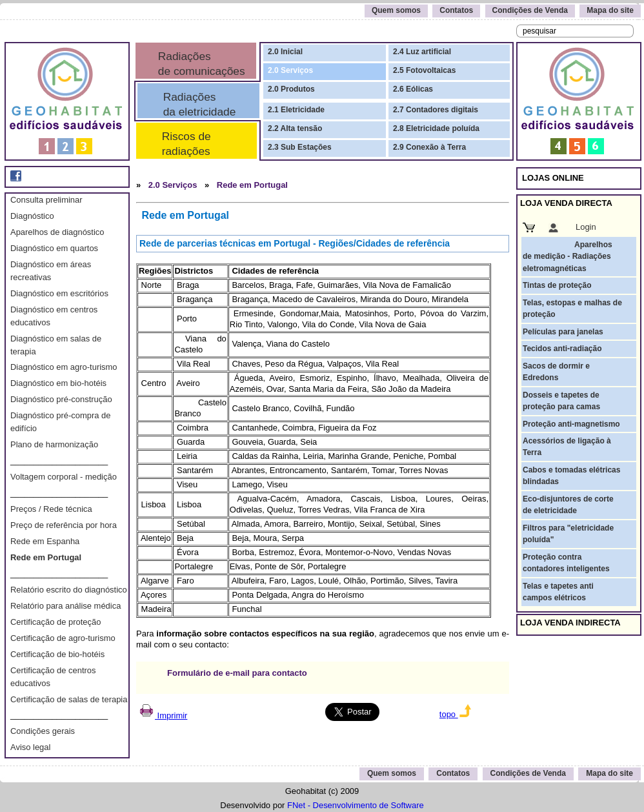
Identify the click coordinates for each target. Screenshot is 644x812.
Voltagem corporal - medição (64, 477)
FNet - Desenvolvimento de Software (356, 805)
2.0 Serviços (290, 70)
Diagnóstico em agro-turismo (64, 367)
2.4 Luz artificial (422, 52)
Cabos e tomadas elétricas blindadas (571, 476)
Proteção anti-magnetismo (571, 424)
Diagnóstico (32, 216)
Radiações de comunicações (200, 64)
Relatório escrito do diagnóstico (69, 590)
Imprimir (163, 716)
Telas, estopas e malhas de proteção (572, 309)
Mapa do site (610, 10)
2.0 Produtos (291, 89)
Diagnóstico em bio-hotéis (58, 383)
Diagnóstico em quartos (54, 248)
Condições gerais (43, 731)
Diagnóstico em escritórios (59, 293)
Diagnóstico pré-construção (61, 399)
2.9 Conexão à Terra (429, 147)
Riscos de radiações (183, 144)
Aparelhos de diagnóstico (57, 232)
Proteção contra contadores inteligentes (566, 563)
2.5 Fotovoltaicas (424, 70)
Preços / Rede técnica (51, 509)
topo (455, 714)
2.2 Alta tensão (295, 128)
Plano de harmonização (54, 444)
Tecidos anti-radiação (562, 349)
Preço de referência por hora (64, 525)
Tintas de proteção (557, 285)
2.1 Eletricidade (296, 110)
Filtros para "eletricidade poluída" (568, 534)
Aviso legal (30, 747)
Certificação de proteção (55, 622)
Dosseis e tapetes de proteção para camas (561, 401)
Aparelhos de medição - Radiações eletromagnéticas (568, 257)
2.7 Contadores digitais (436, 110)
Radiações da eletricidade (196, 104)
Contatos (456, 10)
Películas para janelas (563, 332)
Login (586, 227)
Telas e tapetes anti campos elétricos (558, 592)
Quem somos (396, 10)
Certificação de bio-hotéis (57, 654)
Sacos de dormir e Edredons (556, 372)
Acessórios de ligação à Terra (567, 447)
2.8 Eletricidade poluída (436, 128)
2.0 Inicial (285, 52)
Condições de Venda (530, 10)
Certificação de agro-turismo (63, 638)
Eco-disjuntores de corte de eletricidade (568, 505)
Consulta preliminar (46, 200)
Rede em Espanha (45, 541)
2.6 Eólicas (413, 89)
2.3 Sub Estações (300, 147)
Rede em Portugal (46, 557)
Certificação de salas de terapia (69, 699)
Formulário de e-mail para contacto (237, 673)
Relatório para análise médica (65, 606)
